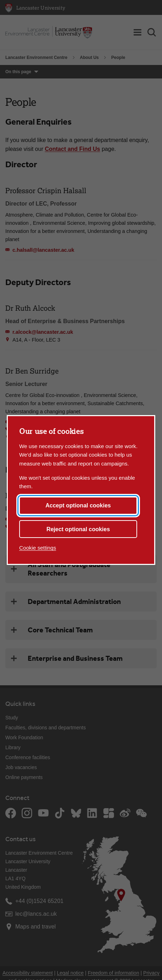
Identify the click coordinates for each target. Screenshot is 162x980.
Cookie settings (38, 548)
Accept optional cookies (78, 505)
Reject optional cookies (78, 529)
